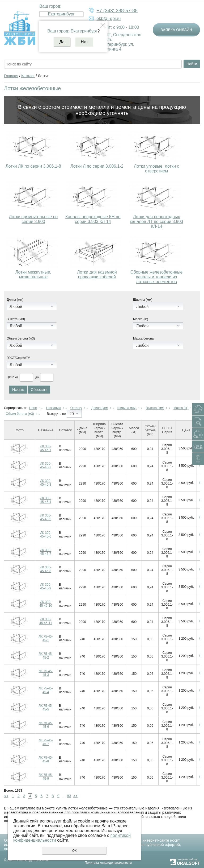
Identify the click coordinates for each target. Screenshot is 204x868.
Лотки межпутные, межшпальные (33, 274)
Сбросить (39, 390)
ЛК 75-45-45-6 (46, 725)
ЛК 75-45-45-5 (46, 708)
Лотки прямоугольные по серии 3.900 (33, 219)
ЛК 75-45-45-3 (46, 673)
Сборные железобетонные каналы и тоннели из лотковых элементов (157, 277)
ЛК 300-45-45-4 (46, 500)
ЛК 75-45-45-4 (46, 690)
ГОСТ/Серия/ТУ (18, 358)
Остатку (76, 408)
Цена (10, 377)
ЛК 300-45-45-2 (46, 465)
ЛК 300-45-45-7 (46, 552)
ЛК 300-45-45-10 (46, 604)
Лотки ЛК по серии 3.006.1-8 (33, 166)
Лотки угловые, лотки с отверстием (156, 169)
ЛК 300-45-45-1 (46, 448)
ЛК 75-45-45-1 (46, 638)
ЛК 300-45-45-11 (46, 621)
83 (69, 796)
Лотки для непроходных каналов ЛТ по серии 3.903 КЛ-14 (156, 222)
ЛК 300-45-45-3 (46, 483)
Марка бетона (143, 338)
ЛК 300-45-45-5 (46, 517)
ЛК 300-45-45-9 (46, 586)
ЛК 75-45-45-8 (46, 759)
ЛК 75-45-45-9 (46, 777)
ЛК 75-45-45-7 (46, 742)
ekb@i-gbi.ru (109, 18)
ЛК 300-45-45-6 (46, 535)
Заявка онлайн (176, 30)
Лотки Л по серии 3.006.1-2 (97, 166)
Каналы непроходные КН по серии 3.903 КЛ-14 (93, 219)
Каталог (28, 76)
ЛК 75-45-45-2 (46, 656)
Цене (33, 408)
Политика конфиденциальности (108, 863)
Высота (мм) (16, 319)
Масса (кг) (141, 319)
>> (75, 796)
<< (6, 796)
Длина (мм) (15, 300)
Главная (11, 76)
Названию (54, 408)
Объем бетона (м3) (21, 338)
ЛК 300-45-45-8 (46, 569)
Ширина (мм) (143, 300)
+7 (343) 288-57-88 (117, 11)
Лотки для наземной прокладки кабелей (97, 274)
